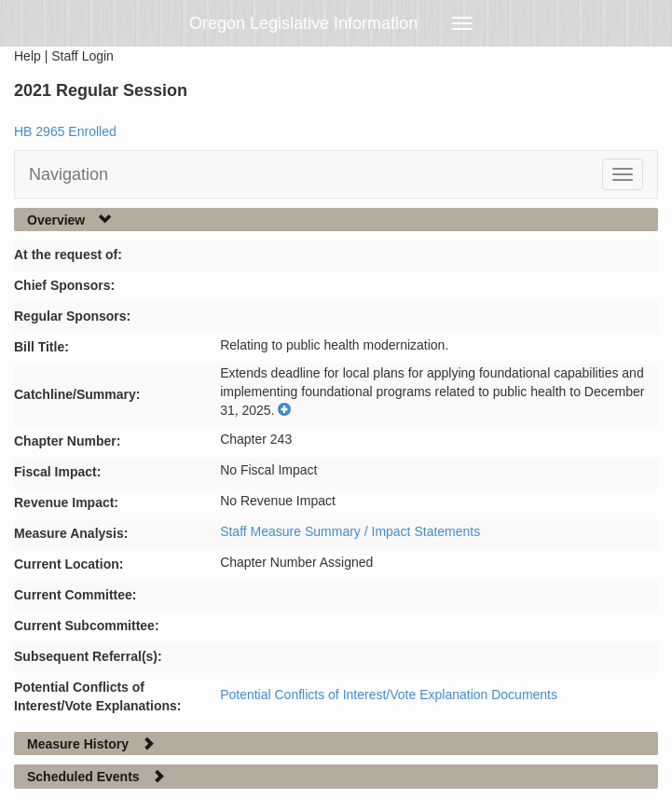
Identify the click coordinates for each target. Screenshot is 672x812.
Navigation (69, 174)
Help (27, 56)
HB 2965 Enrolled (65, 131)
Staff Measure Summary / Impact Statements (350, 531)
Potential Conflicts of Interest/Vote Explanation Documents (389, 695)
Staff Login (82, 56)
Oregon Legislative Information (303, 23)
